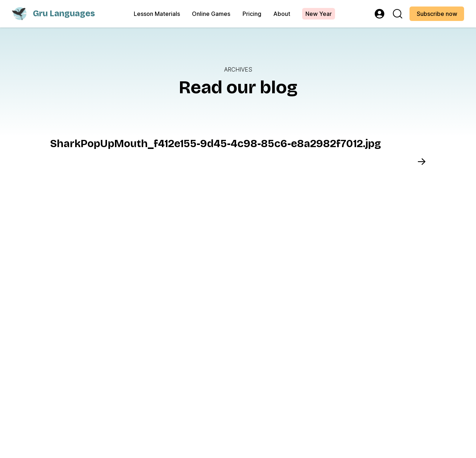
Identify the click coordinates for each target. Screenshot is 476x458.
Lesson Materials (157, 14)
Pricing (252, 14)
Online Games (211, 14)
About (282, 14)
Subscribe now (437, 14)
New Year (319, 14)
